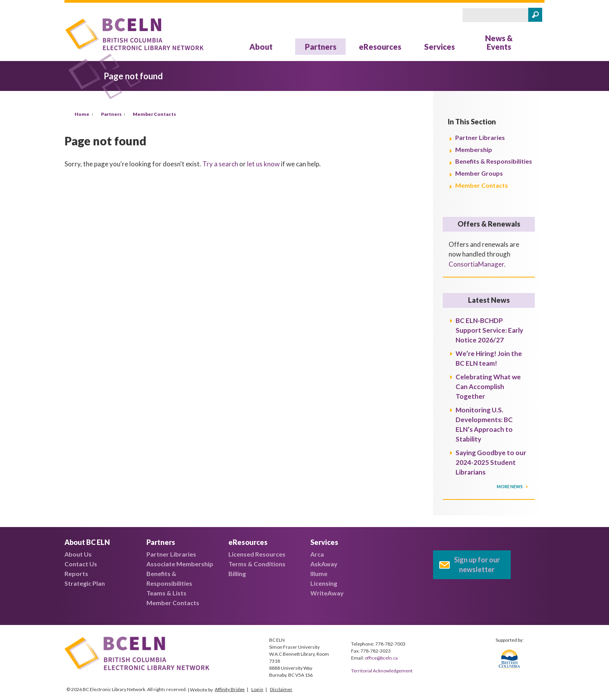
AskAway (324, 564)
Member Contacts (154, 114)
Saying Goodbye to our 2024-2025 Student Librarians (491, 462)
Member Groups (479, 173)
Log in (257, 689)
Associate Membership (180, 564)
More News (510, 486)
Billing (237, 573)
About (261, 47)
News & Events (499, 42)
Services (439, 47)
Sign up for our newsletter (477, 565)
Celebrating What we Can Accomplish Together (488, 387)
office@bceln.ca (381, 658)
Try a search (220, 164)
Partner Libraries (480, 137)
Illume (319, 573)
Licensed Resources (257, 554)
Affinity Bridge (230, 689)
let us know (263, 164)
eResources (380, 47)
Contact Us (81, 564)
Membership (474, 149)
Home (82, 114)
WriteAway (327, 593)
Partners (321, 47)
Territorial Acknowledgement (382, 671)
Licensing (324, 583)
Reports (76, 573)
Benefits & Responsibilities (494, 161)
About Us (78, 554)
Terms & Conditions (257, 564)
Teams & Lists (166, 593)
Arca (317, 554)
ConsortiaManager (476, 264)
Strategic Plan (85, 583)
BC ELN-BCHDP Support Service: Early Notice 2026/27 (489, 330)
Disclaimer (281, 689)
